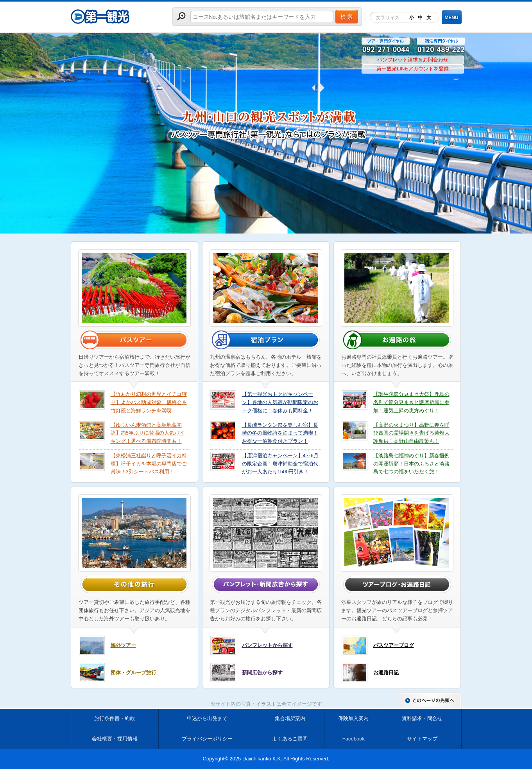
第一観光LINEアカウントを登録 (413, 69)
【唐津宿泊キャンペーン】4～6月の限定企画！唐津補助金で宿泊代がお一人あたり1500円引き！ (280, 464)
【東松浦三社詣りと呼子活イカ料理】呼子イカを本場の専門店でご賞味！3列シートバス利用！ (149, 464)
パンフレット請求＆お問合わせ (413, 60)
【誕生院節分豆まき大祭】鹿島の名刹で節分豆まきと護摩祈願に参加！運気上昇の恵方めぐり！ (411, 402)
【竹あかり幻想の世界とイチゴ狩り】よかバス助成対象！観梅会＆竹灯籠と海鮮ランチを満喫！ (149, 402)
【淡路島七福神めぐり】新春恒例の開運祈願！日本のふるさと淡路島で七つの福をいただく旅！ (411, 464)
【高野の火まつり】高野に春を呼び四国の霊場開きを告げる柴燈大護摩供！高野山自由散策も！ (411, 433)
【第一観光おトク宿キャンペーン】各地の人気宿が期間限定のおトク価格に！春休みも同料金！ (280, 402)
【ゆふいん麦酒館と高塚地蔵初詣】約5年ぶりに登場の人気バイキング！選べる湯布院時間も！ (148, 433)
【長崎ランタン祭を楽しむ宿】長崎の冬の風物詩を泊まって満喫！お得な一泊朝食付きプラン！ (280, 433)
